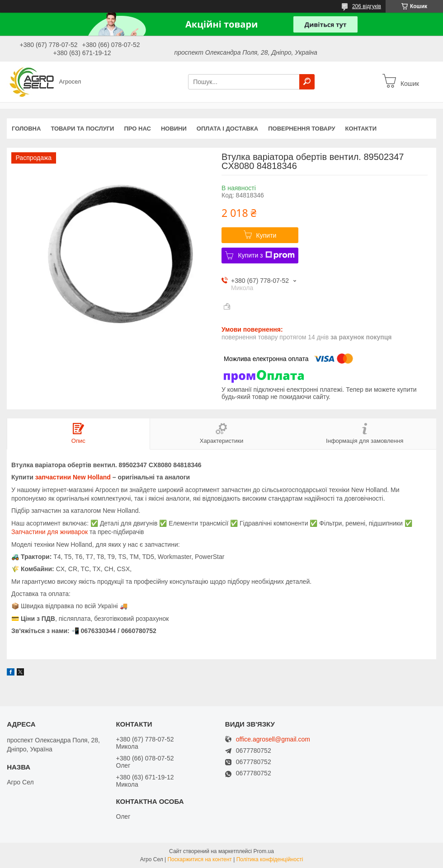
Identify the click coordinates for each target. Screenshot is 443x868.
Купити (266, 235)
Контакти (361, 129)
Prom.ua (264, 851)
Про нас (137, 129)
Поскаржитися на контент (199, 859)
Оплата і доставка (227, 129)
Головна (26, 129)
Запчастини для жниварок (49, 532)
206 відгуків (367, 6)
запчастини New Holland (73, 477)
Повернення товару (302, 129)
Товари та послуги (82, 129)
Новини (174, 129)
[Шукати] (307, 82)
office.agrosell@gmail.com (273, 739)
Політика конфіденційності (270, 859)
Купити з (266, 255)
